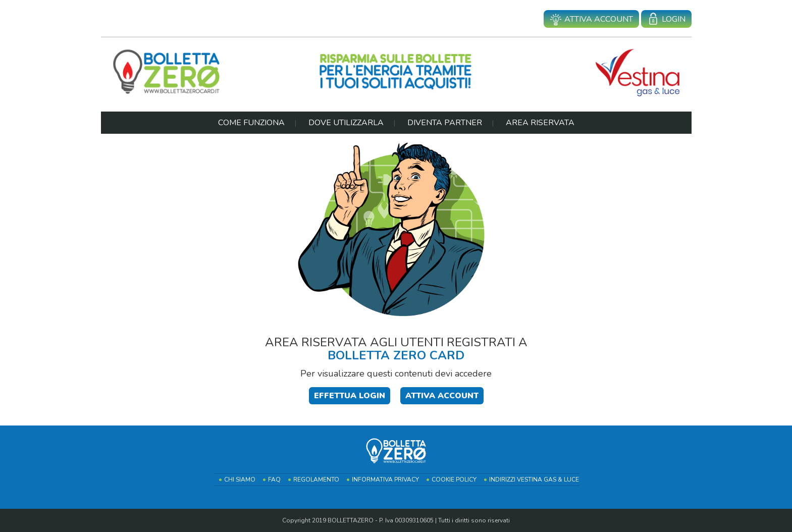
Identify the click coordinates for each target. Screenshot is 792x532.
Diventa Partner (445, 123)
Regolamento (316, 480)
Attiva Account (442, 396)
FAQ (274, 480)
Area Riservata (540, 123)
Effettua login (350, 396)
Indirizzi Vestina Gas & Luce (534, 480)
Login (666, 20)
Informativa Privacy (385, 480)
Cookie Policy (454, 480)
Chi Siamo (240, 480)
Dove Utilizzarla (346, 123)
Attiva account (591, 20)
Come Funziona (251, 123)
